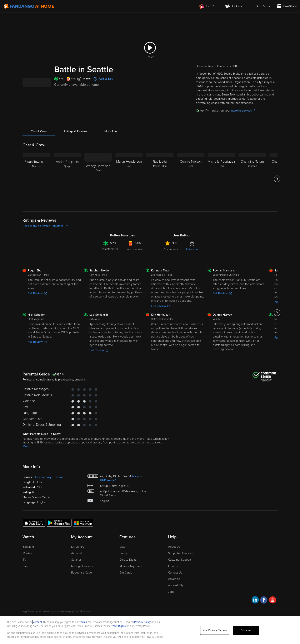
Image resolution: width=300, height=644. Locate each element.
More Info (111, 131)
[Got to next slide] (277, 179)
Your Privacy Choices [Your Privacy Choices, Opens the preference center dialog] (215, 630)
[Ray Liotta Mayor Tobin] (160, 179)
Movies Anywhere (131, 566)
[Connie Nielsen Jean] (191, 179)
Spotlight (28, 547)
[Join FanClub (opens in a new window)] (209, 6)
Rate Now (192, 249)
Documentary (43, 477)
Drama (59, 477)
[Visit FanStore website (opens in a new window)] (287, 6)
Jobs (171, 592)
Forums (173, 566)
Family (124, 553)
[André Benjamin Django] (67, 179)
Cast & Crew (39, 131)
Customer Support (180, 560)
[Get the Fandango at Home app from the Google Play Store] (59, 523)
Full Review (37, 293)
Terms (83, 622)
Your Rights (119, 626)
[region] (150, 630)
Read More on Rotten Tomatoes (45, 226)
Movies (27, 553)
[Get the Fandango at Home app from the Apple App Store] (34, 523)
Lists (122, 547)
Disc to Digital (128, 560)
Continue (246, 630)
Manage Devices (82, 566)
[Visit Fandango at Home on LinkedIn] (255, 601)
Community (171, 249)
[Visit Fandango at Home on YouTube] (273, 601)
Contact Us (175, 573)
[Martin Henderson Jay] (129, 179)
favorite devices (243, 111)
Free (26, 566)
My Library (78, 547)
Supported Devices (180, 553)
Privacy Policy (142, 622)
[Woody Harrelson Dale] (98, 179)
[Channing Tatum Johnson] (252, 179)
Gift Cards (126, 573)
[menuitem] (259, 6)
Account (77, 553)
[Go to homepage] (29, 6)
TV (24, 560)
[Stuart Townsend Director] (36, 179)
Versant (37, 622)
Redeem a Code (82, 573)
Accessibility (176, 585)
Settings (76, 560)
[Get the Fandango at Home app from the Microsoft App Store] (83, 523)
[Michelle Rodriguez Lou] (221, 179)
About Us (174, 547)
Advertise (174, 579)
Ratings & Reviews (76, 131)
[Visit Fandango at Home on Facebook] (264, 601)
